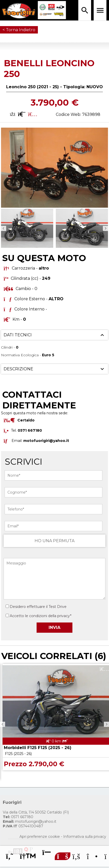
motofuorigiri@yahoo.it (46, 441)
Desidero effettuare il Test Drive (36, 607)
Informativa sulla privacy (85, 837)
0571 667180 (18, 817)
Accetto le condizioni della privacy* (41, 616)
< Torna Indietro (19, 30)
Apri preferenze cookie (40, 837)
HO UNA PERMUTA (54, 541)
